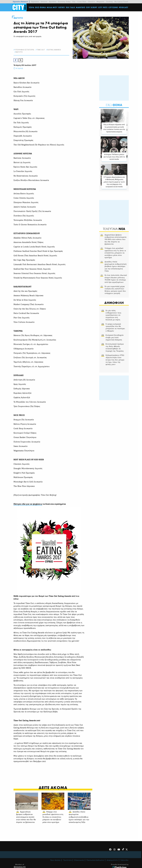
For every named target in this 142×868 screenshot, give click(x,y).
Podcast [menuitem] (124, 7)
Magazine (100, 2)
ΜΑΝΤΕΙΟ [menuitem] (81, 7)
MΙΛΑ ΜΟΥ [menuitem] (52, 7)
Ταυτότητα (67, 863)
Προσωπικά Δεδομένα (95, 863)
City (74, 2)
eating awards (55, 50)
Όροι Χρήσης (55, 863)
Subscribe (124, 863)
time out (41, 50)
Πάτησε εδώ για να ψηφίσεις (28, 504)
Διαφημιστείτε (112, 863)
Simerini (44, 2)
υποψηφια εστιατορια (25, 50)
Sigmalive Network (20, 2)
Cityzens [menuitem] (113, 7)
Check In (91, 2)
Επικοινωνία (79, 863)
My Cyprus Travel (121, 2)
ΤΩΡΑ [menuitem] (32, 7)
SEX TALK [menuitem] (71, 7)
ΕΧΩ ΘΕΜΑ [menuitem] (41, 7)
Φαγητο (19, 18)
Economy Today (64, 2)
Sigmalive (35, 2)
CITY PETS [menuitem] (103, 7)
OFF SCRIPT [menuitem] (92, 7)
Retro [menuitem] (62, 7)
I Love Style (82, 2)
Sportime (53, 2)
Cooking (109, 2)
